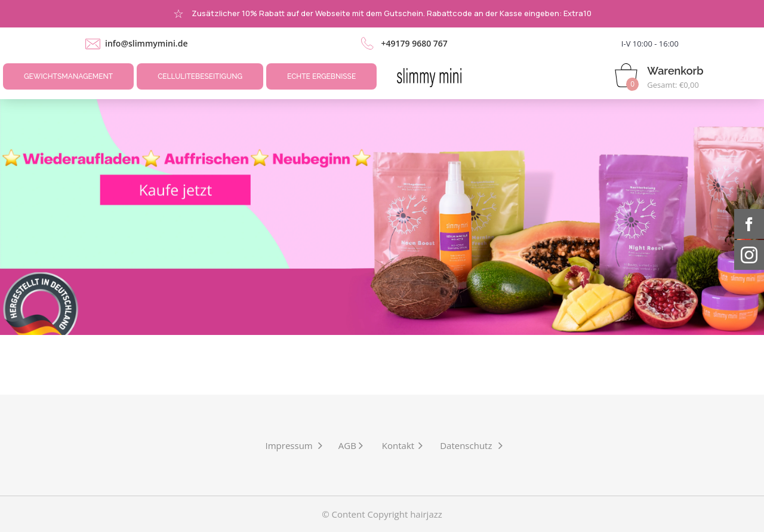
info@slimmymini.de (146, 43)
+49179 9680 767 (414, 43)
